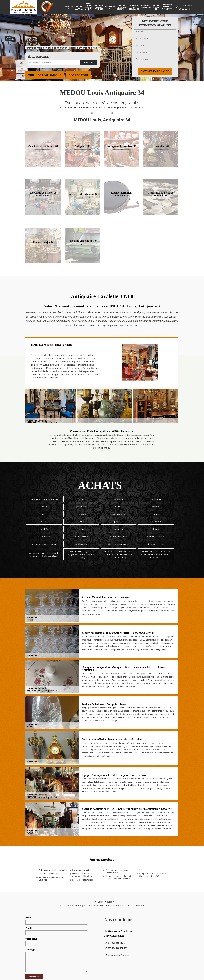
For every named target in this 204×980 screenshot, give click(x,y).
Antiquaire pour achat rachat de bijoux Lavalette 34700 (153, 875)
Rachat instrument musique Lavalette (51, 879)
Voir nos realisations (45, 75)
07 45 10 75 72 (186, 5)
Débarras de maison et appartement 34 (167, 7)
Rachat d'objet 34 (156, 7)
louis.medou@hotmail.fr (118, 955)
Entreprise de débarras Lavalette (53, 874)
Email (29, 928)
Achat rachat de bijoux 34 (79, 7)
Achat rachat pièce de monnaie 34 (89, 7)
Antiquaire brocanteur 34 (146, 7)
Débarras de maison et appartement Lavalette (82, 875)
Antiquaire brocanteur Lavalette (53, 870)
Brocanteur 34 (110, 7)
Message (30, 950)
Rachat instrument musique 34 (122, 7)
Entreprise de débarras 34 (134, 7)
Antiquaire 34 (69, 7)
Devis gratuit (78, 75)
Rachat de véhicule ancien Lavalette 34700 (117, 871)
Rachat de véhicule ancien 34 (99, 7)
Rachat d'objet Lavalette (83, 880)
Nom (28, 917)
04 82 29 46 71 (186, 9)
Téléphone (31, 939)
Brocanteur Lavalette (81, 870)
